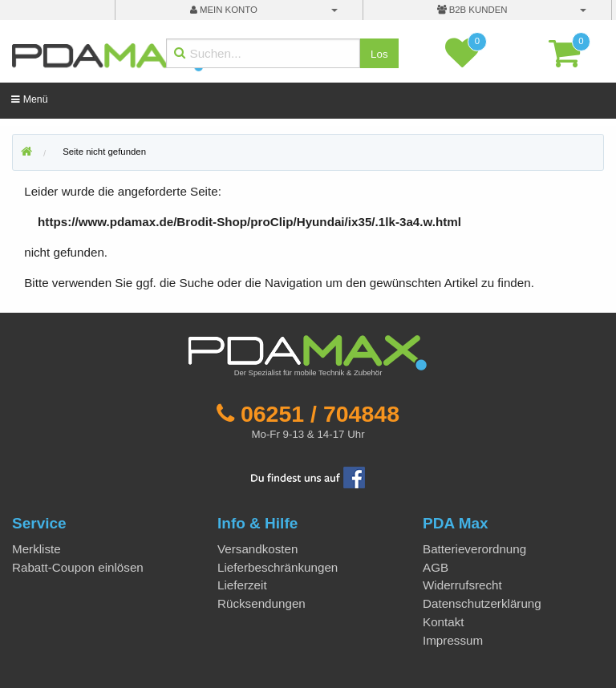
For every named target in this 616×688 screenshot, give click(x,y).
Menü (29, 99)
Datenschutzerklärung (482, 603)
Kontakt (444, 622)
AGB (436, 567)
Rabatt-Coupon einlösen (78, 567)
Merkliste (36, 549)
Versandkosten (257, 549)
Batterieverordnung (474, 549)
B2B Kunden (472, 10)
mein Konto (224, 10)
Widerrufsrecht (462, 585)
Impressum (453, 640)
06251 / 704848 (320, 414)
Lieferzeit (242, 585)
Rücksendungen (261, 603)
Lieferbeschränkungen (278, 567)
